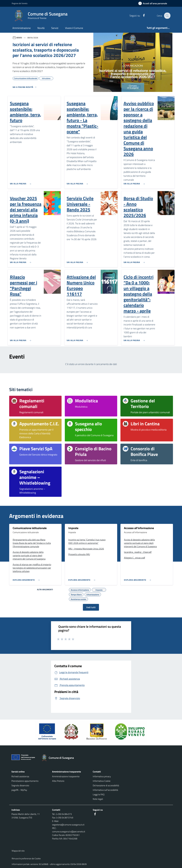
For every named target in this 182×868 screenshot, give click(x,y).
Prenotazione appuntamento (25, 781)
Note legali (98, 799)
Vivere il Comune (74, 28)
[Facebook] (142, 16)
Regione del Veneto (20, 3)
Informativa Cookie (102, 781)
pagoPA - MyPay (19, 790)
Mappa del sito (18, 851)
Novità (41, 28)
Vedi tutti (91, 607)
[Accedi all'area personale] (154, 3)
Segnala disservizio (20, 785)
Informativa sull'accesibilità (105, 790)
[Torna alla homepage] (59, 758)
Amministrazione (22, 28)
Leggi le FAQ (99, 794)
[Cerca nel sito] (167, 16)
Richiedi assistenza (20, 776)
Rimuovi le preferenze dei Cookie (26, 858)
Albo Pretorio (58, 781)
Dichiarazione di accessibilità (106, 785)
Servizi (55, 28)
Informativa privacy (102, 776)
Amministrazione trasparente (66, 776)
